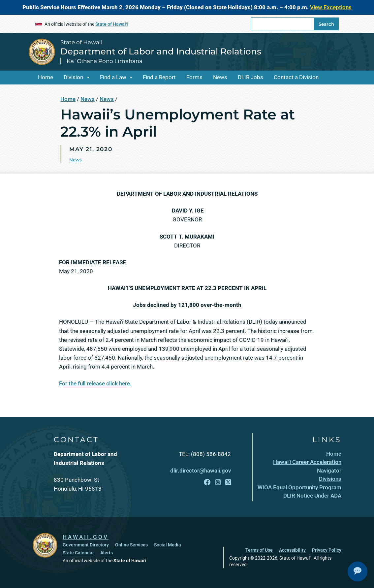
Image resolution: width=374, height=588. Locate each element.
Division (73, 77)
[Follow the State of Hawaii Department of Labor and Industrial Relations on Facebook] (207, 482)
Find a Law (113, 77)
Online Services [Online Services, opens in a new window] (131, 545)
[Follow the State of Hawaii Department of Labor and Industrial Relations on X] (228, 482)
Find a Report (159, 77)
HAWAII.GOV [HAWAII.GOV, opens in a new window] (86, 537)
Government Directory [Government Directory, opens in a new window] (86, 545)
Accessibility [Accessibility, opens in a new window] (292, 550)
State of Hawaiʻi (112, 24)
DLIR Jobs (250, 77)
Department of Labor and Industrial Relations (161, 51)
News (220, 77)
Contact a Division (296, 77)
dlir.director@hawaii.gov (201, 471)
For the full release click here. (95, 383)
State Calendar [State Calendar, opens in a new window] (78, 553)
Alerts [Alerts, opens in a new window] (107, 553)
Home (46, 77)
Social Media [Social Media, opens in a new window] (168, 545)
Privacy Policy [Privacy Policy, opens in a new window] (327, 550)
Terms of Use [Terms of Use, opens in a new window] (259, 550)
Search (326, 24)
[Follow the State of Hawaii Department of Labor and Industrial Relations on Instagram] (218, 482)
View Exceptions (331, 7)
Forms (194, 77)
